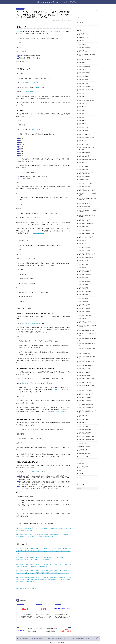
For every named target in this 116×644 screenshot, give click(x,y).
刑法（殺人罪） (83, 141)
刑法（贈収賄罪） (83, 449)
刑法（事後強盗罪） (84, 80)
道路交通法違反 (83, 456)
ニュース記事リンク (39, 233)
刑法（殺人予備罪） (84, 144)
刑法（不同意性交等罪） (85, 188)
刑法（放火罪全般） (84, 265)
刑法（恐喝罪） (83, 110)
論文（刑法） (82, 470)
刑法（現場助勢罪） (84, 131)
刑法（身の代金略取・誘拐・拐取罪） (87, 344)
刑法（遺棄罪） (83, 323)
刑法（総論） (82, 41)
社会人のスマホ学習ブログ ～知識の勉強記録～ (58, 2)
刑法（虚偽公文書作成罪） (86, 388)
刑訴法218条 (27, 83)
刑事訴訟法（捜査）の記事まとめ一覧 (26, 589)
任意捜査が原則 (29, 92)
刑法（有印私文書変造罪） (86, 407)
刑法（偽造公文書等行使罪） (86, 400)
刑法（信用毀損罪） (84, 306)
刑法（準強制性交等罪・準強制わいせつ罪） (87, 214)
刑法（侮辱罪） (83, 272)
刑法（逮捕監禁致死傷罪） (86, 320)
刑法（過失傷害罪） (84, 168)
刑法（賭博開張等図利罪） (86, 436)
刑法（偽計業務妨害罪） (85, 310)
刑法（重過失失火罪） (84, 254)
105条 (38, 129)
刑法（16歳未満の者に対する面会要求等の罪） (86, 202)
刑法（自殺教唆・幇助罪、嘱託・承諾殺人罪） (86, 148)
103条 (29, 129)
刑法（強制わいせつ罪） (85, 206)
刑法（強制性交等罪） (84, 210)
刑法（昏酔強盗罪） (84, 76)
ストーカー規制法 (83, 463)
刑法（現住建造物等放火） (86, 233)
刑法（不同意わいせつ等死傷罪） (86, 192)
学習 (80, 477)
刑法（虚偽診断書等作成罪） (86, 410)
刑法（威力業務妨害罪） (85, 313)
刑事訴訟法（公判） (84, 37)
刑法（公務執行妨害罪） (85, 156)
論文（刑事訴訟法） (84, 473)
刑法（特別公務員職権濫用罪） (87, 443)
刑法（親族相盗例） (84, 51)
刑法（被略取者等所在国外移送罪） (87, 362)
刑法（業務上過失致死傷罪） (86, 175)
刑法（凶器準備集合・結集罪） (87, 137)
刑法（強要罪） (83, 117)
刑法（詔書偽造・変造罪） (86, 373)
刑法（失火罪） (83, 247)
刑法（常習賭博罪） (84, 432)
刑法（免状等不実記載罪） (86, 397)
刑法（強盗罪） (83, 69)
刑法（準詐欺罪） (83, 103)
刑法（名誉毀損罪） (84, 269)
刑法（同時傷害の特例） (85, 134)
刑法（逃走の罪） (83, 164)
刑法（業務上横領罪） (84, 66)
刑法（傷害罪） (83, 124)
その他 (80, 483)
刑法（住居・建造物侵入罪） (86, 86)
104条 (33, 129)
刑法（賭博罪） (83, 429)
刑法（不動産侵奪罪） (84, 48)
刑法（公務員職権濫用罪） (86, 439)
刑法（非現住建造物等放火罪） (87, 237)
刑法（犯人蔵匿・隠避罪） (86, 296)
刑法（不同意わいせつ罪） (86, 185)
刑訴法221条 (28, 259)
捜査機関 (20, 32)
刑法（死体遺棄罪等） (84, 153)
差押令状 (37, 87)
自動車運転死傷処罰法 (84, 453)
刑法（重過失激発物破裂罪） (86, 262)
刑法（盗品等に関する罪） (86, 59)
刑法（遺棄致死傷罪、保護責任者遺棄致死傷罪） (87, 331)
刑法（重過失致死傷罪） (85, 178)
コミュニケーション (84, 480)
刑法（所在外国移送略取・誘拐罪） (87, 354)
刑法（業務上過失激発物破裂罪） (86, 258)
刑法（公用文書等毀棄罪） (86, 276)
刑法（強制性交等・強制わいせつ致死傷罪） (87, 219)
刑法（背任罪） (83, 107)
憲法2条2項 (36, 429)
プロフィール (82, 22)
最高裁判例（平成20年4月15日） (31, 383)
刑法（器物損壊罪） (84, 282)
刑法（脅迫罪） (83, 114)
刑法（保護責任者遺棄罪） (86, 327)
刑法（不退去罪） (83, 93)
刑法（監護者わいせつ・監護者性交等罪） (87, 197)
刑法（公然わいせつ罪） (85, 223)
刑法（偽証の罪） (83, 422)
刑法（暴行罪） (83, 120)
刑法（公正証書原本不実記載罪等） (87, 393)
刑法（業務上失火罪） (84, 250)
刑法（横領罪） (83, 63)
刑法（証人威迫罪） (84, 303)
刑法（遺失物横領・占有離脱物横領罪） (87, 55)
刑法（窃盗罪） (83, 44)
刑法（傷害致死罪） (84, 127)
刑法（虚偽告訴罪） (84, 426)
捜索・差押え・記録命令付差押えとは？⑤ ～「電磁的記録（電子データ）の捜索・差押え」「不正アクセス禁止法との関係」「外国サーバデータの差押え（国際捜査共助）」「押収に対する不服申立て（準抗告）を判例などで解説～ (43, 580)
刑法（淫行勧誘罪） (84, 230)
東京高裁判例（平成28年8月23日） (32, 323)
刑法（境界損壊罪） (84, 289)
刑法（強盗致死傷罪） (84, 73)
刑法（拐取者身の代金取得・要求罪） (87, 349)
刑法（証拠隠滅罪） (84, 299)
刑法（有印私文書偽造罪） (86, 404)
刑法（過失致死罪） (84, 171)
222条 (38, 83)
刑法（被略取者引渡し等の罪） (87, 367)
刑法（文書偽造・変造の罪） (86, 370)
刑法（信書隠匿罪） (84, 293)
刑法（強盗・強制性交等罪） (86, 90)
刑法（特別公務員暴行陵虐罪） (87, 446)
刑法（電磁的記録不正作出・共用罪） (87, 418)
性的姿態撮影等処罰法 (84, 460)
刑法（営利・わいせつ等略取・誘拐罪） (87, 339)
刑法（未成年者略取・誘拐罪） (87, 335)
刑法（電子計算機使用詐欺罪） (87, 100)
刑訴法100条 (36, 472)
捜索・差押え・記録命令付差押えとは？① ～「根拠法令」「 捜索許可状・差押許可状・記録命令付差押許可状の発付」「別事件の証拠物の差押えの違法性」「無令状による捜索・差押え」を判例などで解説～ (44, 551)
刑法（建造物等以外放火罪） (86, 240)
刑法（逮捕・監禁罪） (84, 316)
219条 (33, 83)
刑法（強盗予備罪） (84, 83)
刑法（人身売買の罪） (84, 358)
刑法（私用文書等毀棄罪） (86, 279)
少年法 (80, 466)
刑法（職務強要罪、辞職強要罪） (86, 160)
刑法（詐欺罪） (83, 97)
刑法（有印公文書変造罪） (86, 380)
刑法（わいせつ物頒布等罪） (86, 227)
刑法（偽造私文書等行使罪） (86, 414)
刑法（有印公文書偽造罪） (86, 377)
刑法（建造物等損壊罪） (85, 286)
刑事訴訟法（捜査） (20, 9)
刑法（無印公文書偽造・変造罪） (86, 384)
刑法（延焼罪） (83, 243)
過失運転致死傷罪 (83, 181)
